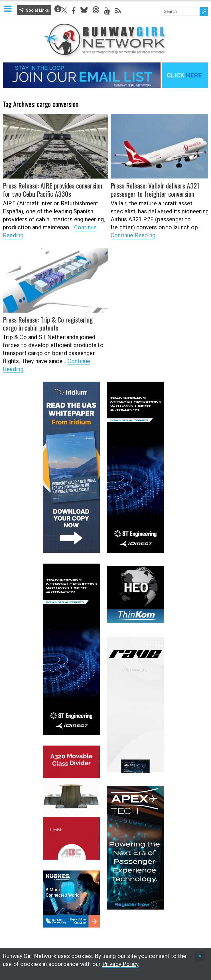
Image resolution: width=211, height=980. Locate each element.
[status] (200, 956)
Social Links (37, 10)
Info (58, 9)
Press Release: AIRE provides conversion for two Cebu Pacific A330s (52, 190)
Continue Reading (133, 235)
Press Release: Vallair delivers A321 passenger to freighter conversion (155, 190)
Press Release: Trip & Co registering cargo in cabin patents (48, 324)
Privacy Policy (120, 964)
